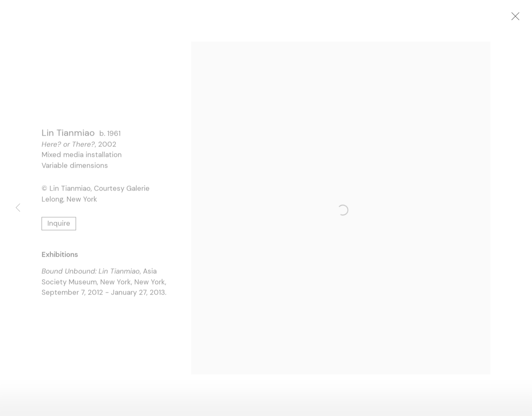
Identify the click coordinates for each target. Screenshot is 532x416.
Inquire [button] (59, 224)
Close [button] (514, 19)
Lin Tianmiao (68, 134)
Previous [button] (18, 208)
